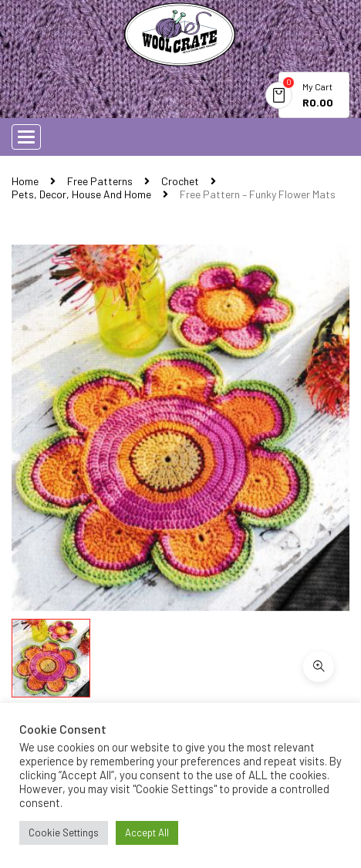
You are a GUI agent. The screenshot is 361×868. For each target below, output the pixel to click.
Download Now (75, 648)
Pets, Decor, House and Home (81, 194)
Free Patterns (100, 181)
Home (25, 181)
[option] (180, 428)
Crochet (180, 181)
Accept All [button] (147, 833)
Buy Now (148, 649)
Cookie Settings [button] (64, 833)
